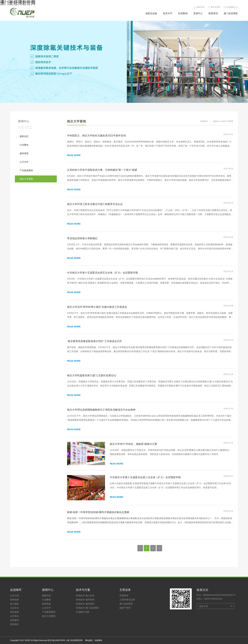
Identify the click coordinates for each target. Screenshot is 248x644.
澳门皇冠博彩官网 (18, 3)
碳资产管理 (125, 608)
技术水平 (168, 13)
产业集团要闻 (49, 612)
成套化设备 (151, 13)
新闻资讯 (213, 13)
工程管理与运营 (127, 600)
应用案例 (183, 13)
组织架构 (15, 612)
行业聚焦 (46, 600)
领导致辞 (15, 600)
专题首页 (204, 121)
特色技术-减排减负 (85, 604)
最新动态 (46, 596)
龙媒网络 (98, 640)
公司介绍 (15, 596)
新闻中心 (217, 121)
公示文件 (46, 608)
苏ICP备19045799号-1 (57, 640)
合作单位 (15, 616)
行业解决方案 (83, 612)
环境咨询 (124, 596)
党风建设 (15, 620)
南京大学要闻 (227, 121)
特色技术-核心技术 (85, 596)
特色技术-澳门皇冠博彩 (87, 608)
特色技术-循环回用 (85, 600)
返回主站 (201, 7)
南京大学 (204, 606)
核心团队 (15, 604)
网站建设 (89, 640)
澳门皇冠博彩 (231, 13)
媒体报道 (46, 604)
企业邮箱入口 (232, 7)
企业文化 (15, 608)
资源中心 (198, 13)
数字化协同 (216, 7)
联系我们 (15, 624)
